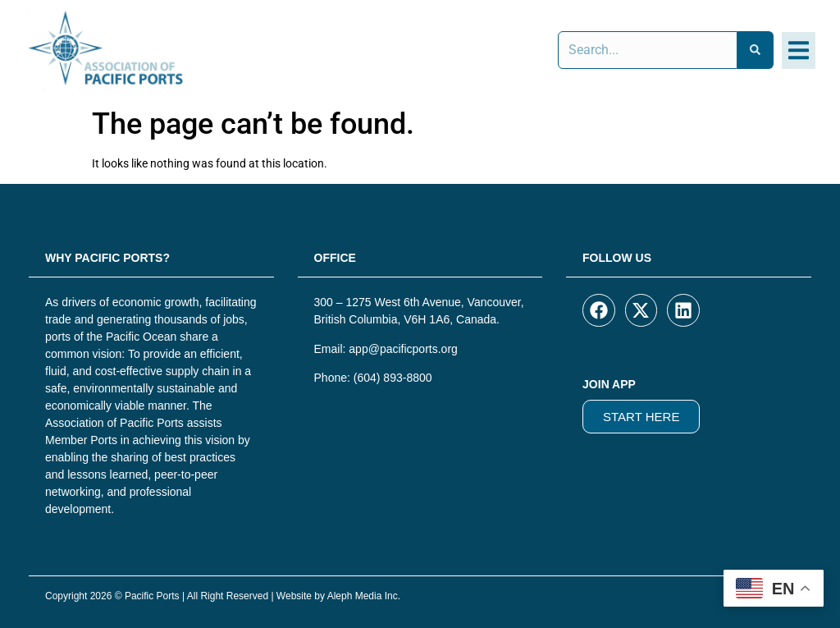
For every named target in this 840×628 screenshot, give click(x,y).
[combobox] (648, 50)
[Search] (756, 50)
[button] (799, 50)
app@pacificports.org (403, 349)
